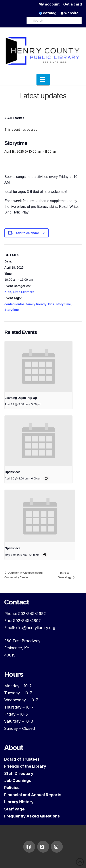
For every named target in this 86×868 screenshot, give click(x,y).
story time (63, 304)
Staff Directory (19, 773)
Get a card (73, 4)
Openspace (12, 472)
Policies (12, 788)
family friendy (36, 304)
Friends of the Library (25, 766)
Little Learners (23, 292)
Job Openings (18, 780)
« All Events (14, 118)
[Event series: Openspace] (46, 478)
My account (51, 4)
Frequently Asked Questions (32, 816)
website (70, 13)
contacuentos (14, 304)
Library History (19, 802)
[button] (43, 80)
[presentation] (38, 367)
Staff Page (14, 809)
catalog (48, 13)
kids (51, 304)
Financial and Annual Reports (33, 795)
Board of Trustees (22, 759)
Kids (8, 292)
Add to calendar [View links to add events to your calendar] (27, 233)
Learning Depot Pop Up (21, 398)
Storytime (12, 310)
